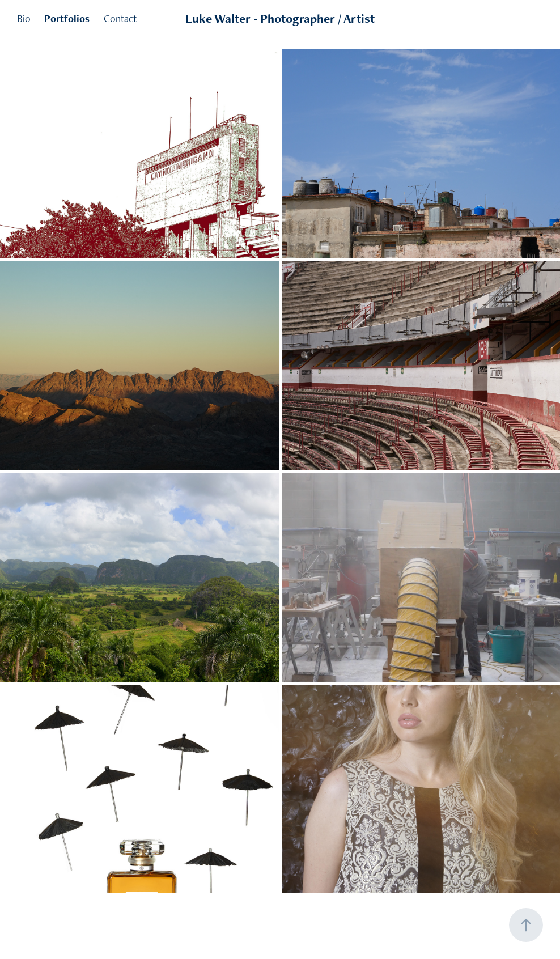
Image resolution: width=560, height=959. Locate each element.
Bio (24, 18)
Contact (120, 18)
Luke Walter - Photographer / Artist (280, 18)
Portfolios (67, 18)
